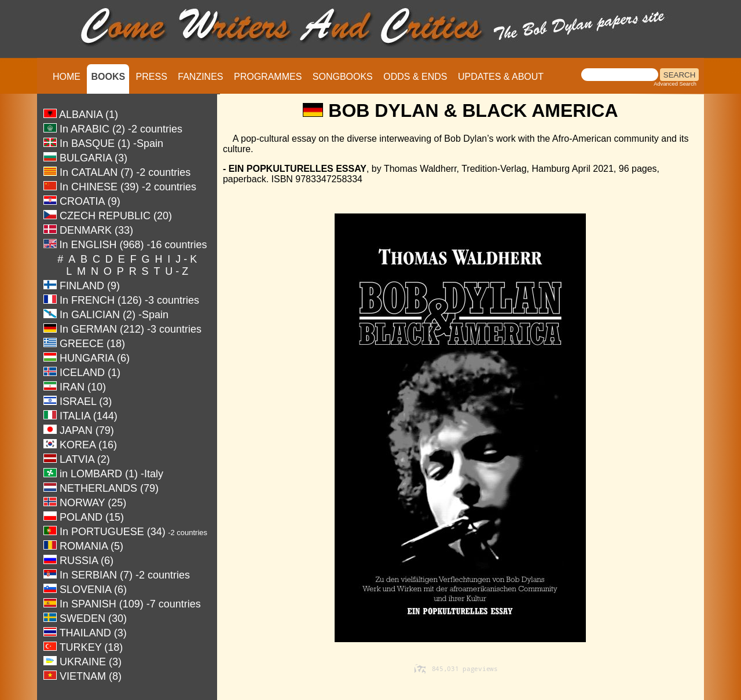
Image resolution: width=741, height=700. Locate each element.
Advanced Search (675, 84)
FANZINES (200, 77)
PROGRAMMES (268, 77)
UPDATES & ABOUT (501, 77)
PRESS (152, 77)
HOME (67, 77)
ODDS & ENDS (415, 77)
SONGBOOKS (343, 77)
